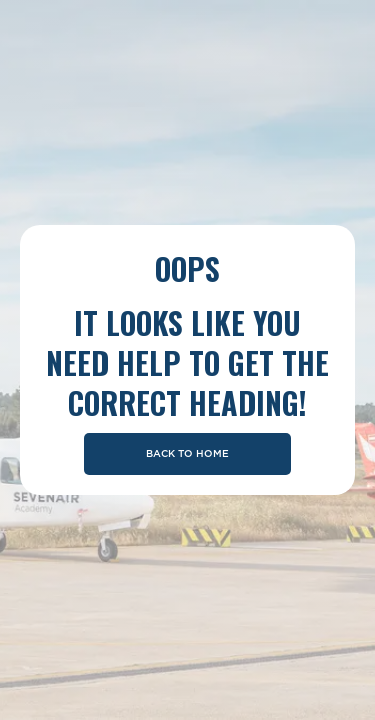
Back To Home (187, 454)
